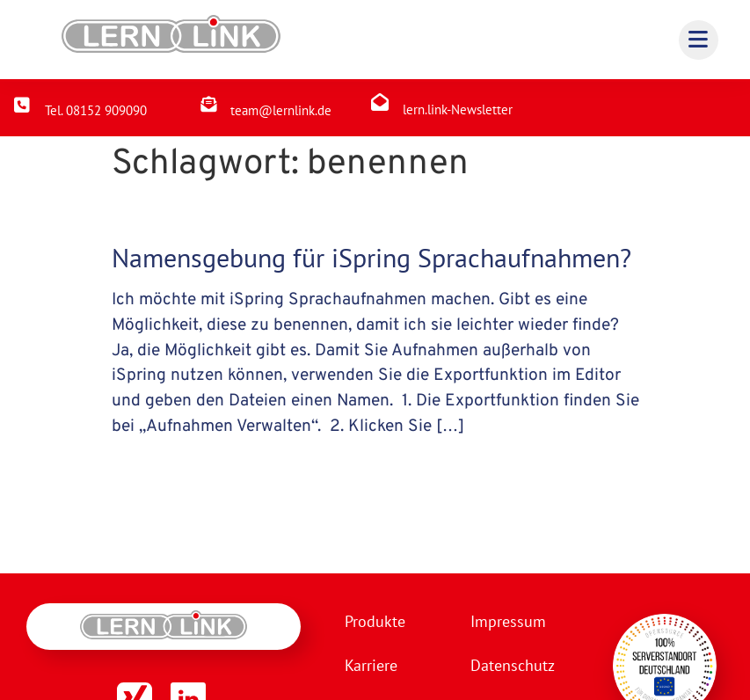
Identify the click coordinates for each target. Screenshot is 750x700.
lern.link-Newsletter (458, 109)
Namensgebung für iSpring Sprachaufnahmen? (371, 257)
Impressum (507, 621)
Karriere (371, 665)
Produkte (375, 621)
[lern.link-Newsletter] (380, 102)
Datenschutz (512, 665)
